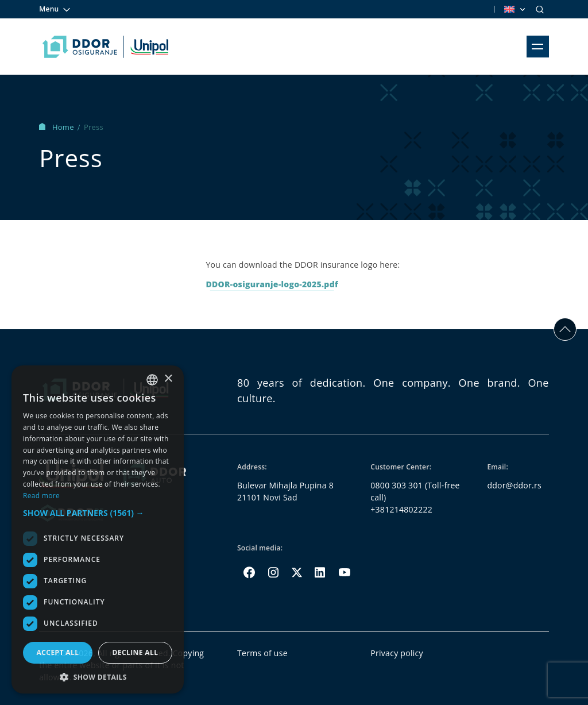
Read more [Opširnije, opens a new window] (41, 496)
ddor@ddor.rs (514, 485)
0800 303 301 (396, 485)
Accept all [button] (58, 652)
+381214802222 (401, 509)
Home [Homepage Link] (57, 127)
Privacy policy (397, 653)
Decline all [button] (136, 652)
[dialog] (98, 529)
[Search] (540, 9)
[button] (98, 513)
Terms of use (262, 653)
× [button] (168, 379)
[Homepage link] (105, 47)
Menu (55, 9)
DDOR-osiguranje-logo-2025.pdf (272, 284)
